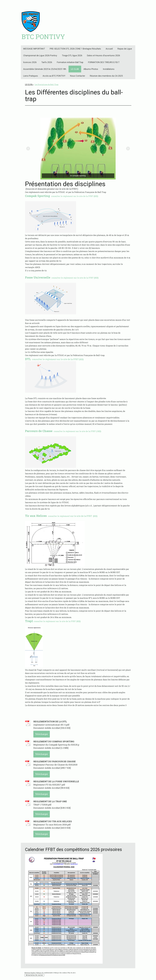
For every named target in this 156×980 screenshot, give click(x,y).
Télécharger (42, 734)
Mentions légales (30, 973)
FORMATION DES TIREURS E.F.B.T (104, 62)
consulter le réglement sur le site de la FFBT (62, 278)
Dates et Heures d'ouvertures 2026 (104, 55)
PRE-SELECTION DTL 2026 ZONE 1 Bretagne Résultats (75, 49)
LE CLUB (75, 69)
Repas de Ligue (125, 49)
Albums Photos (91, 69)
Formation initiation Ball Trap (70, 62)
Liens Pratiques (31, 76)
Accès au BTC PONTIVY (54, 76)
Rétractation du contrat (34, 975)
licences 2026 (30, 62)
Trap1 (29, 621)
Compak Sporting (38, 196)
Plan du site (71, 973)
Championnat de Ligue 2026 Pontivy (40, 55)
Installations (109, 69)
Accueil (109, 49)
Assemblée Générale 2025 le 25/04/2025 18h (45, 69)
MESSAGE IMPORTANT (34, 49)
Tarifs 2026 (47, 62)
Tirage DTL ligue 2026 (72, 55)
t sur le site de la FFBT (61, 516)
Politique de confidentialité (44, 973)
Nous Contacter (78, 76)
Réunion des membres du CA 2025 (106, 76)
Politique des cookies (60, 973)
